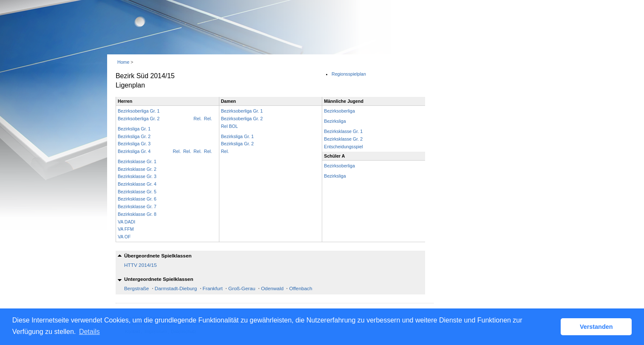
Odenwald (272, 288)
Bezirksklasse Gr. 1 (137, 161)
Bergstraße (136, 288)
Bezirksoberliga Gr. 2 (139, 119)
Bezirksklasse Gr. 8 (137, 214)
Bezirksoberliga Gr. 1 (139, 111)
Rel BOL (230, 126)
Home (123, 62)
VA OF (124, 237)
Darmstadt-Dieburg (176, 288)
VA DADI (126, 222)
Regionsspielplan (349, 74)
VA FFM (126, 229)
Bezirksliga (335, 121)
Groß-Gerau (242, 288)
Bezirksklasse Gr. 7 (137, 206)
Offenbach (301, 288)
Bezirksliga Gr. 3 (134, 144)
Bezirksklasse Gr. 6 (137, 199)
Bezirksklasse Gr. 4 (137, 184)
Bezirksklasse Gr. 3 (137, 176)
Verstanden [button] (596, 327)
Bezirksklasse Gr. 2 (137, 169)
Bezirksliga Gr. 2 (134, 136)
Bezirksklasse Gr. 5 (137, 192)
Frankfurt (213, 288)
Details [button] (89, 332)
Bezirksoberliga (339, 111)
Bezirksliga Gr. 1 (134, 129)
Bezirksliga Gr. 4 (134, 151)
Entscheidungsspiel (343, 147)
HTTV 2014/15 (140, 265)
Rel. (208, 119)
